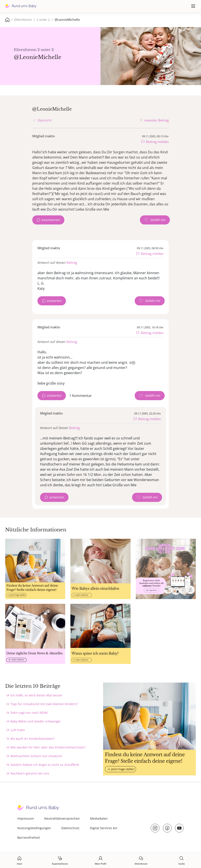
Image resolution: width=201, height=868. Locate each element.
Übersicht (45, 120)
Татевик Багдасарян (188, 80)
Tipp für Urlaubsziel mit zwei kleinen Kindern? (44, 704)
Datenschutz (70, 828)
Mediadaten (99, 818)
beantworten (51, 220)
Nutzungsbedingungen (34, 828)
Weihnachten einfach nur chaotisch (36, 756)
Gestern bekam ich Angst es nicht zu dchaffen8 (45, 765)
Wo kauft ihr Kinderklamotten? (32, 739)
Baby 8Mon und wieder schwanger (36, 721)
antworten (54, 301)
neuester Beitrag (156, 120)
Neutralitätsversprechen (62, 818)
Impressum (26, 818)
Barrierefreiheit (29, 838)
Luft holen (18, 730)
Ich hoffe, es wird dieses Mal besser (36, 695)
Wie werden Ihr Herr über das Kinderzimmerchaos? (48, 747)
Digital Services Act (104, 828)
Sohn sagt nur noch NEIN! (29, 713)
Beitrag (72, 262)
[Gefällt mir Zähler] (155, 220)
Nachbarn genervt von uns (30, 773)
